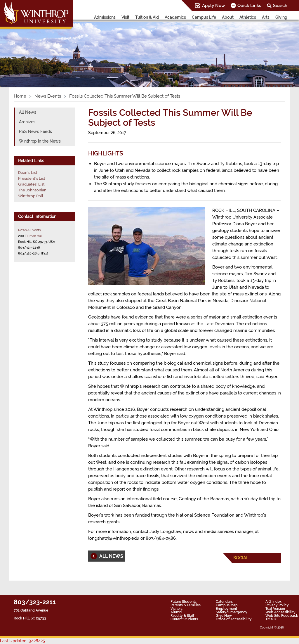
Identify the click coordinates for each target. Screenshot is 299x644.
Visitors (177, 609)
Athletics (248, 17)
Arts (266, 17)
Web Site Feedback (282, 616)
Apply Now (213, 6)
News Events (48, 96)
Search (280, 6)
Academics (175, 17)
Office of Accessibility (234, 619)
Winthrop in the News (40, 141)
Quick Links (249, 6)
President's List (32, 178)
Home (20, 96)
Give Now (224, 616)
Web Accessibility (280, 612)
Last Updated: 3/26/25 (22, 641)
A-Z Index (273, 602)
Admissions (105, 17)
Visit (125, 17)
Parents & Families (186, 605)
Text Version (275, 609)
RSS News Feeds (35, 131)
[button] (22, 48)
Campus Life (204, 17)
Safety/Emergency (232, 612)
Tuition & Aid (147, 17)
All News (28, 112)
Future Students (184, 602)
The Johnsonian (32, 190)
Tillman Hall (34, 236)
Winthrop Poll (31, 196)
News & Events (29, 230)
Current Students (184, 619)
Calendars (224, 602)
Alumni (176, 612)
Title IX (271, 619)
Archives (27, 122)
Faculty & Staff (182, 616)
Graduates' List (31, 184)
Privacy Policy (277, 605)
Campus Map (227, 605)
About (228, 17)
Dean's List (28, 173)
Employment (226, 609)
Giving (281, 17)
